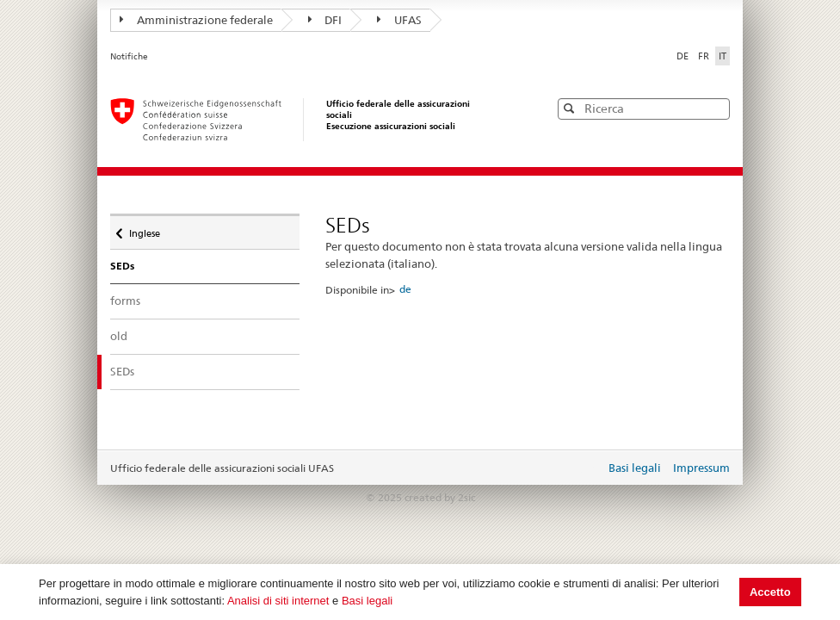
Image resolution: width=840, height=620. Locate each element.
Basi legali (367, 601)
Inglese (144, 229)
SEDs (138, 371)
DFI (325, 20)
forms (125, 301)
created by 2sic (440, 497)
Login (589, 469)
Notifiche (129, 56)
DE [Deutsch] (684, 56)
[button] (715, 108)
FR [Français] (705, 56)
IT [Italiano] (723, 56)
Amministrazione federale (196, 20)
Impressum (701, 468)
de (405, 289)
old (119, 336)
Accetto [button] (770, 592)
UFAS (399, 20)
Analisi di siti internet (278, 601)
